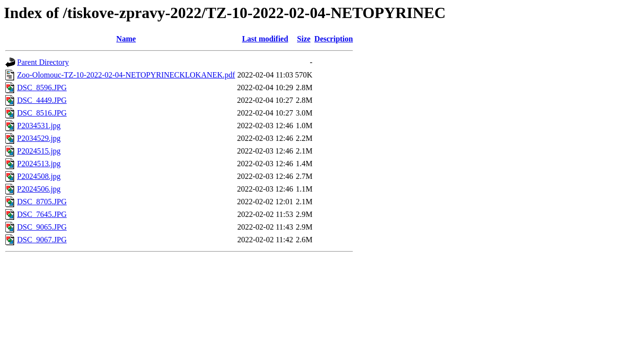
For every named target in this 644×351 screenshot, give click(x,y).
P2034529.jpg (39, 138)
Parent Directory (43, 62)
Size (304, 39)
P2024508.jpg (39, 176)
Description (334, 39)
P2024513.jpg (39, 164)
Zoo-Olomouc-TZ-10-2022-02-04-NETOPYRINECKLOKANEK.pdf (126, 75)
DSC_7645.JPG (42, 214)
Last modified (265, 39)
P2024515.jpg (39, 151)
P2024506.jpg (39, 189)
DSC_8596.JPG (42, 88)
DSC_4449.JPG (42, 100)
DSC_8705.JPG (42, 202)
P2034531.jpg (39, 126)
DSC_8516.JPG (42, 113)
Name (126, 39)
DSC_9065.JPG (42, 227)
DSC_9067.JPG (42, 240)
